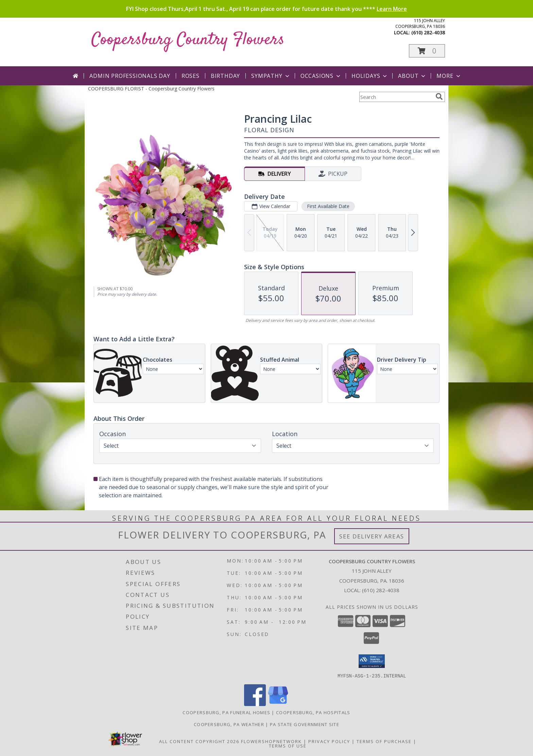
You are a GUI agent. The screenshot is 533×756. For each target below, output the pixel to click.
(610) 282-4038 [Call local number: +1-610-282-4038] (428, 32)
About (412, 76)
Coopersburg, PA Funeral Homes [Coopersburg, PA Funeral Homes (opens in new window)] (226, 712)
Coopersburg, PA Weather (229, 724)
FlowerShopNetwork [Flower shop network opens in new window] (271, 741)
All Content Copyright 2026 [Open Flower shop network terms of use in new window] (199, 741)
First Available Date (328, 206)
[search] (439, 97)
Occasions (321, 76)
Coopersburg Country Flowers (188, 40)
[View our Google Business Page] (278, 704)
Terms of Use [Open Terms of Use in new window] (288, 745)
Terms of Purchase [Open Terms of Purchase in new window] (384, 741)
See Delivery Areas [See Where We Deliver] (372, 536)
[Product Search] (396, 97)
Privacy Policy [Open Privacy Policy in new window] (329, 741)
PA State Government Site (305, 724)
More (449, 76)
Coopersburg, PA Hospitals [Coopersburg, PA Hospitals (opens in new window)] (313, 712)
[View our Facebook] (255, 704)
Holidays (370, 76)
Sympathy (271, 76)
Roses (191, 76)
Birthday (225, 76)
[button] (427, 51)
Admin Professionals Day (130, 76)
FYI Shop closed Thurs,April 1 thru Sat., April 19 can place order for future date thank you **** (266, 9)
